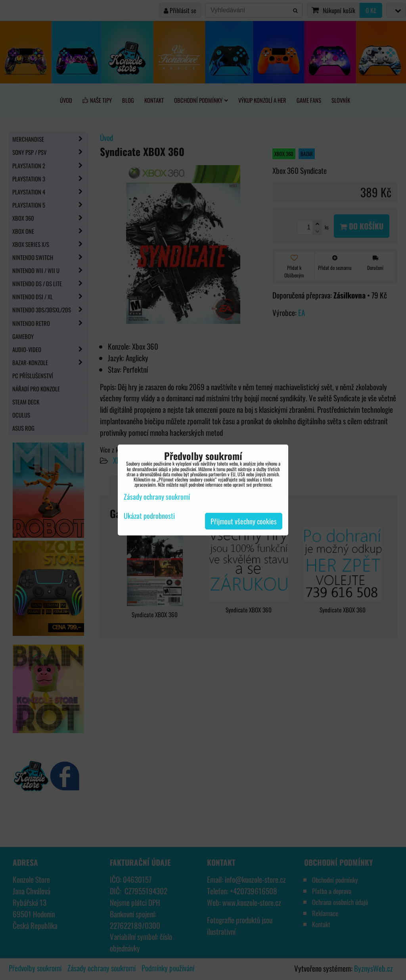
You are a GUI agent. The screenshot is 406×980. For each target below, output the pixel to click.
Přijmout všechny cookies (244, 521)
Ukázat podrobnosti (149, 516)
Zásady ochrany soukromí (157, 497)
